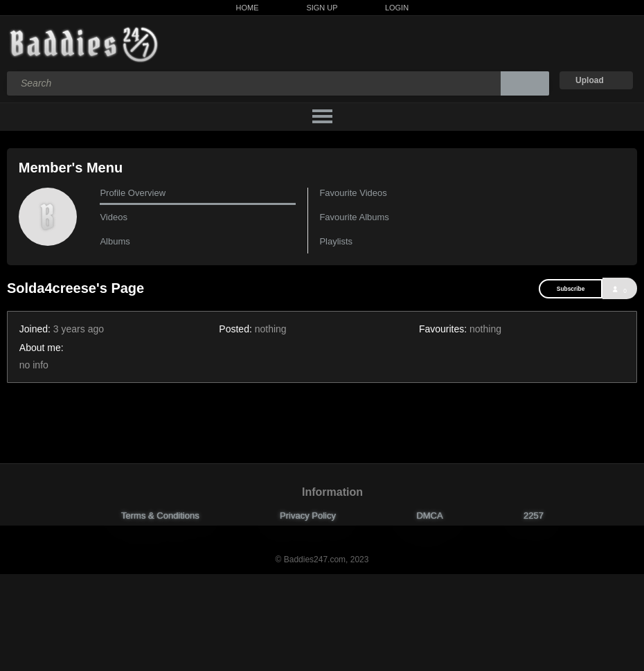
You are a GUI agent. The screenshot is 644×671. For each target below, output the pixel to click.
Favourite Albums (354, 217)
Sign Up (322, 8)
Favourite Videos (353, 193)
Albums (115, 241)
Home (248, 8)
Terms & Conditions (160, 516)
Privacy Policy (308, 516)
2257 (534, 516)
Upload (590, 80)
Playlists (336, 241)
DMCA (429, 516)
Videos (114, 217)
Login (397, 8)
